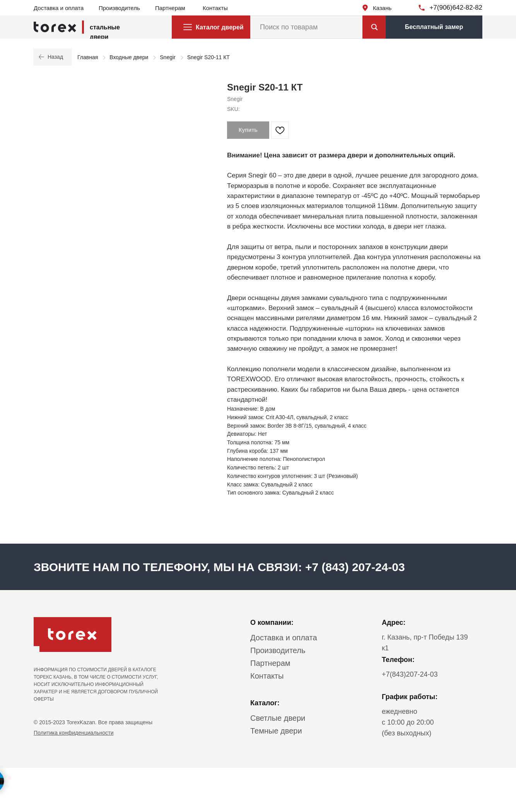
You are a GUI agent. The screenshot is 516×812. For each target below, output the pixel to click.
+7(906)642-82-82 (456, 8)
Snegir (167, 57)
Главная (88, 57)
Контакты (215, 8)
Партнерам (170, 8)
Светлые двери (278, 718)
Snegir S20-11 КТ (208, 57)
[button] (434, 27)
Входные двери (129, 57)
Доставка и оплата (59, 8)
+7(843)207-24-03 (410, 674)
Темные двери (276, 731)
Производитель (119, 8)
